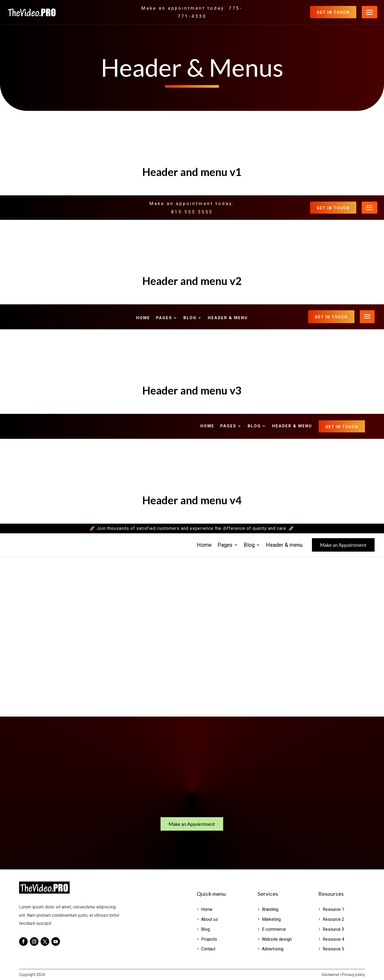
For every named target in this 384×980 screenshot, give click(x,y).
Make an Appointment (343, 545)
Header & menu (228, 318)
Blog (190, 318)
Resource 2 (333, 919)
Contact (208, 949)
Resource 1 (333, 909)
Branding (270, 909)
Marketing (271, 919)
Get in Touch (333, 12)
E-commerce (274, 929)
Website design (277, 939)
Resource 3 (333, 929)
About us (209, 919)
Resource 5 (333, 949)
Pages (164, 318)
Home (143, 318)
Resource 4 (333, 939)
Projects (209, 939)
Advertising (273, 949)
